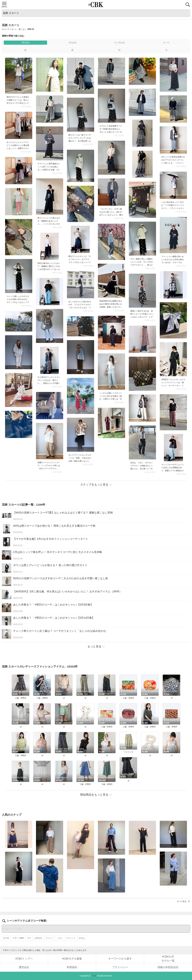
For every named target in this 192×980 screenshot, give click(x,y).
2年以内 (25, 43)
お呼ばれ (38, 938)
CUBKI (96, 5)
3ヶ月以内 (120, 43)
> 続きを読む (26, 106)
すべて (166, 43)
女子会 (6, 938)
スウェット (71, 938)
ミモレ (60, 938)
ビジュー (49, 938)
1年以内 (72, 43)
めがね (82, 938)
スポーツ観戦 (18, 938)
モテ (29, 938)
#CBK (94, 976)
